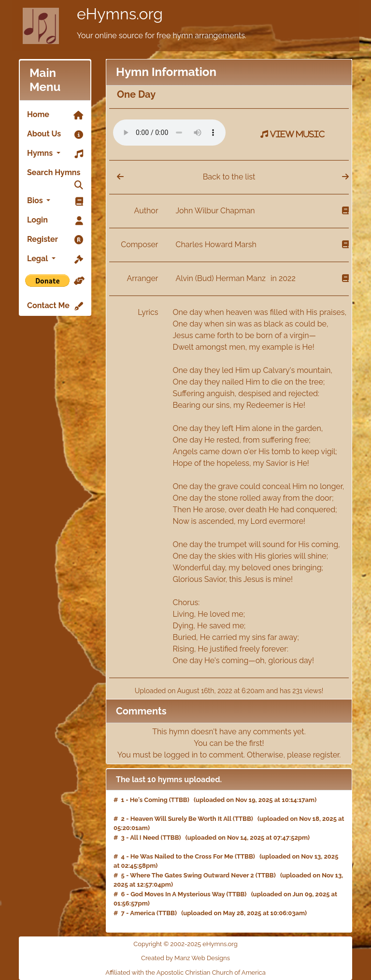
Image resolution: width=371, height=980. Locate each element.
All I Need (144, 838)
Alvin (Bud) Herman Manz (222, 278)
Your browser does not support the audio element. (169, 133)
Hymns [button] (55, 154)
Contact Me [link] (55, 306)
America (143, 913)
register (326, 755)
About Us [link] (55, 134)
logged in (181, 755)
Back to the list (229, 177)
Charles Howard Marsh (216, 245)
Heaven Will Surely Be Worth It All (181, 819)
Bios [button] (55, 201)
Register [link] (55, 240)
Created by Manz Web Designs (185, 958)
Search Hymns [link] (55, 175)
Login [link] (55, 221)
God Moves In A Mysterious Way (178, 894)
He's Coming (149, 800)
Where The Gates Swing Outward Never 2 (192, 875)
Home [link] (55, 115)
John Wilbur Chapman (215, 211)
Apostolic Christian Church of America (211, 973)
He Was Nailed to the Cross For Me (182, 856)
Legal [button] (55, 259)
